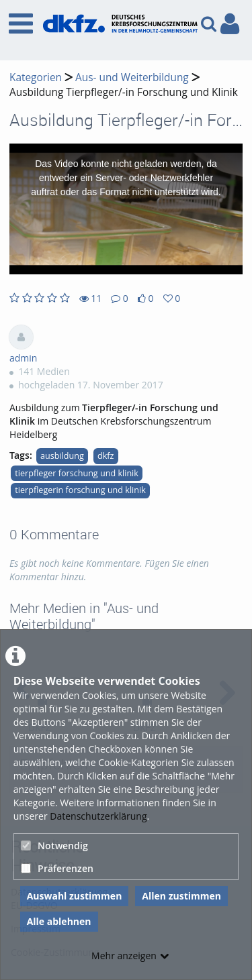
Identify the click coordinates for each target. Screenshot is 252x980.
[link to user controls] (230, 24)
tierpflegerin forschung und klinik (80, 490)
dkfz (106, 456)
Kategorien (36, 77)
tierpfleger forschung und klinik (77, 473)
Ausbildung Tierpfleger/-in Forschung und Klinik (124, 92)
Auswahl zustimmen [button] (75, 896)
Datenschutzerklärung (98, 816)
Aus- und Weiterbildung (132, 77)
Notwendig (54, 846)
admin (23, 358)
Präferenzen (57, 868)
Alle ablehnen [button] (59, 921)
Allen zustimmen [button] (181, 896)
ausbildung (62, 456)
